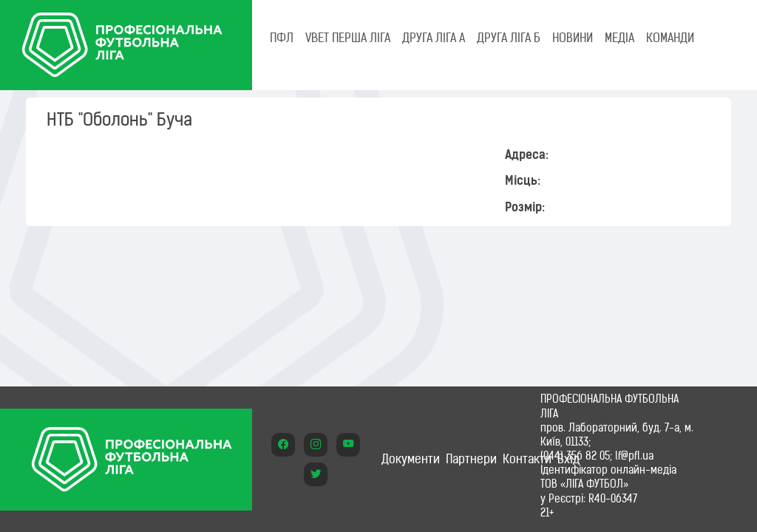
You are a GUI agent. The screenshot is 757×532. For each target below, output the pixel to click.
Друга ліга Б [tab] (509, 38)
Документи (411, 459)
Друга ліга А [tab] (434, 38)
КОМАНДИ (670, 38)
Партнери (471, 459)
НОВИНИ (573, 38)
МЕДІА (619, 38)
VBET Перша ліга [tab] (348, 38)
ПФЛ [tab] (282, 38)
